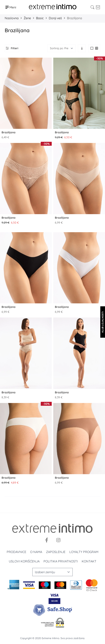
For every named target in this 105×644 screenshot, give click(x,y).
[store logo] (53, 7)
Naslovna (12, 18)
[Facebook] (47, 540)
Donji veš (55, 18)
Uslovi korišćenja (24, 561)
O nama (36, 552)
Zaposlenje (56, 552)
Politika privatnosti (61, 561)
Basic (40, 18)
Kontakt (89, 561)
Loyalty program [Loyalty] (84, 552)
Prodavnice (16, 552)
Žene (27, 18)
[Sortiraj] (62, 48)
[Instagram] (58, 540)
